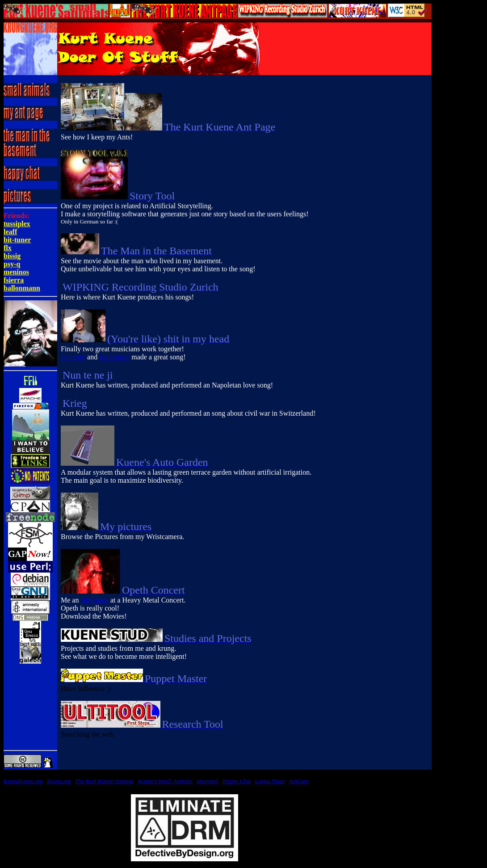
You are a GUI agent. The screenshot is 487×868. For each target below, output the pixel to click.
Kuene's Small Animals (165, 781)
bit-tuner (17, 240)
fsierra (14, 280)
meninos (16, 272)
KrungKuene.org (23, 781)
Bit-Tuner (94, 600)
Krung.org (59, 781)
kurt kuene (114, 357)
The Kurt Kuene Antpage (104, 781)
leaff (10, 232)
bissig (12, 256)
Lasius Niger (270, 781)
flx (8, 248)
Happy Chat (237, 781)
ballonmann (22, 288)
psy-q (12, 264)
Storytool (207, 781)
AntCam (299, 781)
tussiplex (17, 224)
